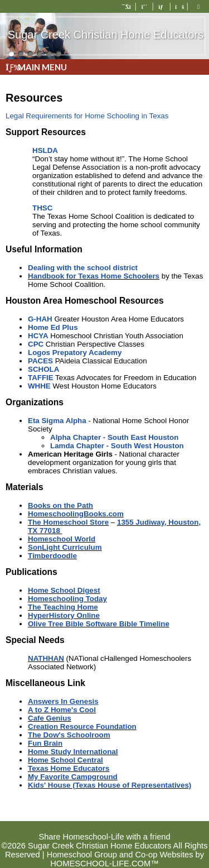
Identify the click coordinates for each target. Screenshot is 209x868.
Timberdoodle (52, 556)
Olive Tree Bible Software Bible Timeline (99, 624)
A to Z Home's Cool (62, 710)
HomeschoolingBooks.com (76, 514)
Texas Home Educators (69, 768)
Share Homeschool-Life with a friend (104, 837)
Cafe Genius (50, 718)
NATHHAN (46, 658)
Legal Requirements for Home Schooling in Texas (87, 116)
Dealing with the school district (83, 268)
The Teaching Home (63, 607)
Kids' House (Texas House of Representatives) (110, 785)
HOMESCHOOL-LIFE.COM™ (104, 864)
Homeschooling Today (67, 599)
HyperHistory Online (64, 615)
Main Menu (36, 67)
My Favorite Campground (73, 777)
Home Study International (73, 752)
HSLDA (45, 150)
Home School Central (65, 760)
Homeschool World (62, 539)
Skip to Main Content (104, 828)
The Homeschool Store (68, 522)
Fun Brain (45, 743)
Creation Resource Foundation (82, 726)
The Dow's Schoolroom (69, 735)
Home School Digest (64, 590)
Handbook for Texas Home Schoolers (94, 276)
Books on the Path (60, 505)
